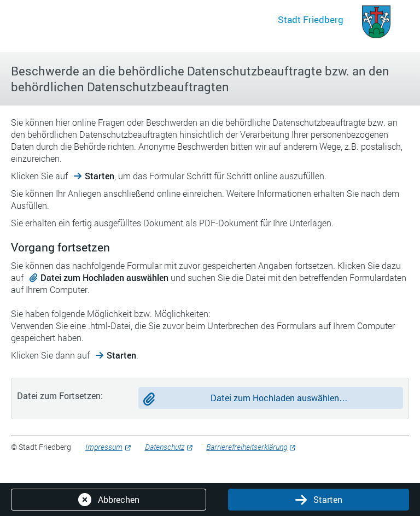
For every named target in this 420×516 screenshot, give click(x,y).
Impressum (104, 447)
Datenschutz (165, 447)
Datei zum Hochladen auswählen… (279, 398)
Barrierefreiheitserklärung (247, 447)
